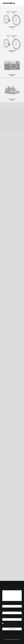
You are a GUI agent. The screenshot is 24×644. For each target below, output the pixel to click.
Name (4, 604)
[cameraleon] (9, 3)
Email (4, 610)
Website (4, 617)
